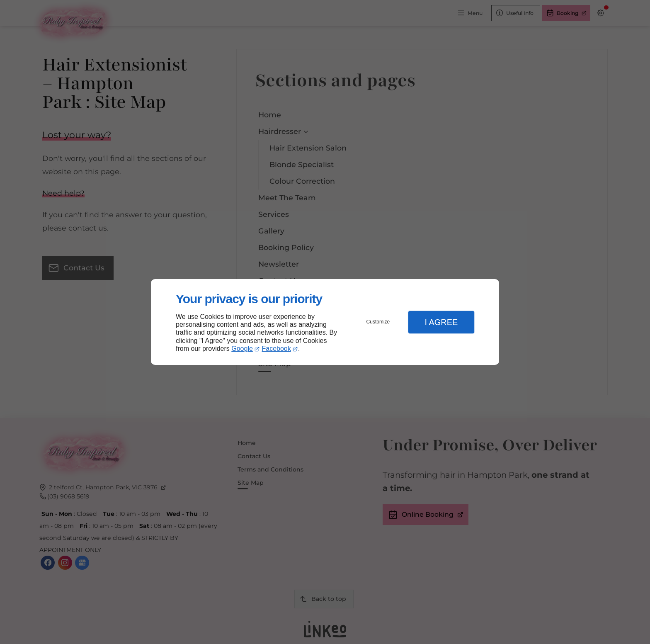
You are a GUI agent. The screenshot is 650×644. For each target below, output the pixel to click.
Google (242, 349)
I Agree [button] (441, 322)
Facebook (276, 349)
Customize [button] (378, 322)
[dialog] (325, 322)
